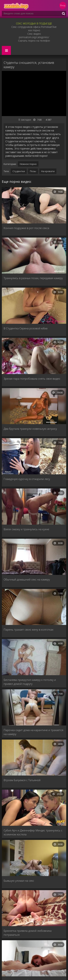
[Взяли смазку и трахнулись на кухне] (34, 507)
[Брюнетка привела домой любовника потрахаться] (34, 909)
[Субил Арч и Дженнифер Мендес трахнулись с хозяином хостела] (34, 808)
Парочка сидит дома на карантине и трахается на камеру (33, 732)
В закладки (25, 120)
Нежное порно (28, 164)
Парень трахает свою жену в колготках (28, 629)
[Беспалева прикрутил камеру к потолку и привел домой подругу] (34, 657)
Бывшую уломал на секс (19, 881)
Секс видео (34, 34)
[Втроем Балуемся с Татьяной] (34, 758)
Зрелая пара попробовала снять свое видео (32, 379)
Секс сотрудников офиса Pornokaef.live (34, 27)
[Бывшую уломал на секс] (34, 858)
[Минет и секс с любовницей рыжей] (34, 959)
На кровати (48, 171)
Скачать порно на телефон (34, 41)
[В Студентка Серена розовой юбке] (34, 306)
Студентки (19, 171)
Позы (33, 171)
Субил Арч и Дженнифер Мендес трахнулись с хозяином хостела (33, 832)
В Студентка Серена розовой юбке (26, 328)
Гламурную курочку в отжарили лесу (27, 479)
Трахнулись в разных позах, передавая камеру (33, 278)
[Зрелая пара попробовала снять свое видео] (34, 356)
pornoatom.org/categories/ (34, 37)
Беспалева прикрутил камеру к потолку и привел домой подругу (30, 682)
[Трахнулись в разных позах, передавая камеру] (34, 256)
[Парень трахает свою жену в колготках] (34, 607)
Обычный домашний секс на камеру (27, 579)
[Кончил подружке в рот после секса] (34, 206)
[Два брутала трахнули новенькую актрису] (34, 407)
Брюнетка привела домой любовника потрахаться (28, 933)
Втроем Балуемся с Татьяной (22, 780)
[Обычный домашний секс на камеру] (34, 557)
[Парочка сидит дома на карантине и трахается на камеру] (34, 708)
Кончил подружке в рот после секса (26, 228)
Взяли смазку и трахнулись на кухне (26, 529)
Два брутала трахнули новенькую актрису (30, 429)
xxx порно (34, 30)
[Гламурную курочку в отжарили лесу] (34, 457)
